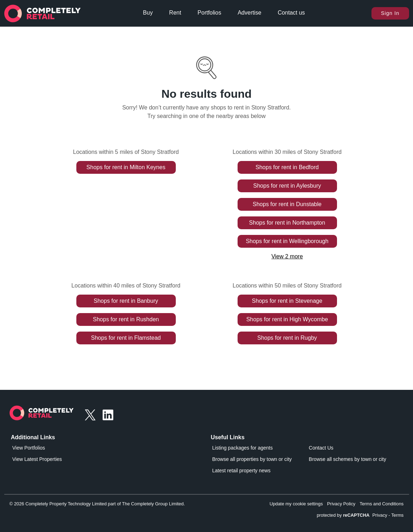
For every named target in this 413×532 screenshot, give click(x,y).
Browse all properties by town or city (252, 459)
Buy (148, 13)
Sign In (390, 13)
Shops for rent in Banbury (126, 301)
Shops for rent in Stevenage (287, 301)
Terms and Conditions (382, 504)
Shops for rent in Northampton (287, 223)
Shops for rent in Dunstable (287, 204)
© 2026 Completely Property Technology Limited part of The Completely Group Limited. (97, 504)
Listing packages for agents (243, 448)
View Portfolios (29, 448)
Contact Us (321, 448)
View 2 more (287, 256)
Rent (175, 13)
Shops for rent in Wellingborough (287, 241)
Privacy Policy (341, 504)
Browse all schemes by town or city (348, 459)
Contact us (291, 13)
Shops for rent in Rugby (287, 338)
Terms (398, 515)
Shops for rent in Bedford (287, 167)
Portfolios (209, 13)
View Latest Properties (37, 459)
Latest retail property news (241, 471)
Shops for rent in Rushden (126, 319)
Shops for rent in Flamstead (126, 338)
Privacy (380, 515)
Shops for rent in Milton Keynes (126, 167)
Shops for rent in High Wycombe (287, 319)
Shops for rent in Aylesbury (287, 186)
